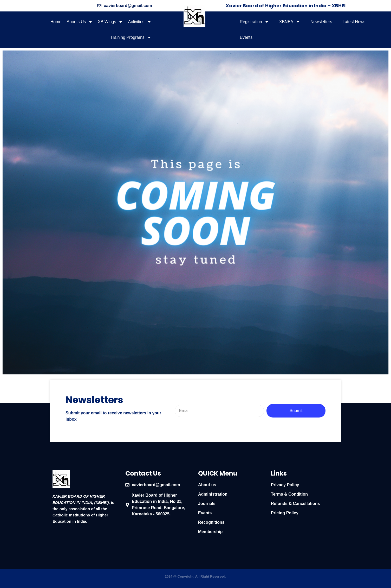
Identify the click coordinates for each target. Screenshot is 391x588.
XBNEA (290, 22)
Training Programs (131, 37)
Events (246, 37)
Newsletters (321, 22)
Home (56, 22)
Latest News (354, 22)
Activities (139, 22)
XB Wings (110, 22)
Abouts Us (80, 22)
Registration (254, 22)
